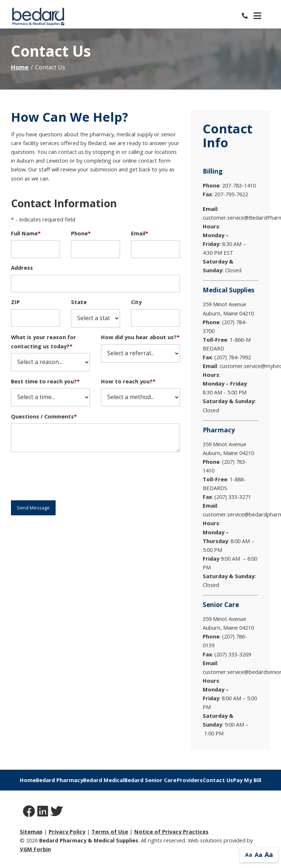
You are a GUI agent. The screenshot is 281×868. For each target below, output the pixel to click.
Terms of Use (110, 831)
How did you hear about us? (140, 337)
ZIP (15, 302)
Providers (190, 780)
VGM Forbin (35, 849)
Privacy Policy (67, 831)
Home (20, 67)
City (136, 302)
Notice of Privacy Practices (171, 831)
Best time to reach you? (45, 381)
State (79, 302)
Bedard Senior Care (150, 780)
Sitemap (31, 831)
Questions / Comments (44, 416)
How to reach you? (128, 381)
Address (22, 268)
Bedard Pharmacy (59, 780)
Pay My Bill (247, 780)
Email (140, 233)
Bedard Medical (104, 780)
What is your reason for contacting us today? (44, 341)
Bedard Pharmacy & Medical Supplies (89, 840)
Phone (81, 233)
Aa (249, 855)
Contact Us (218, 780)
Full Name (26, 233)
